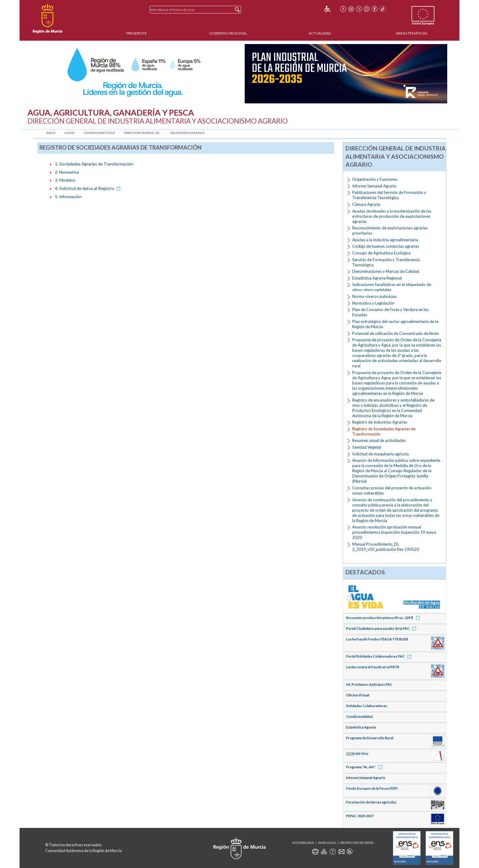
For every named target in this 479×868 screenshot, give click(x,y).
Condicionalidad (359, 716)
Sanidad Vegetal (367, 447)
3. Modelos (65, 180)
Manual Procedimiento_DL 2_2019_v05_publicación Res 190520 (386, 547)
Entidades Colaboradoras (367, 706)
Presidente (137, 33)
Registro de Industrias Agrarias (380, 422)
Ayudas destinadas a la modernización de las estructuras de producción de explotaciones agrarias (392, 216)
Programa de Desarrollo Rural (370, 738)
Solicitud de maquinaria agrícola (380, 454)
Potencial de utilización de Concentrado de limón (396, 333)
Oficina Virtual (358, 695)
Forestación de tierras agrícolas (371, 802)
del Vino (357, 754)
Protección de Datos (357, 843)
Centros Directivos (99, 133)
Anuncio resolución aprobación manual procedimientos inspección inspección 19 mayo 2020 (394, 532)
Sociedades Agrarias (187, 133)
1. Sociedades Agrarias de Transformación (94, 164)
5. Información (68, 197)
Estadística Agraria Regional (377, 278)
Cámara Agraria (366, 204)
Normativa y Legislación (373, 303)
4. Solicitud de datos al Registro (89, 188)
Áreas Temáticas (411, 33)
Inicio (51, 133)
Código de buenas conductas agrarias (386, 246)
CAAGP (69, 133)
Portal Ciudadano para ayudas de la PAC (382, 628)
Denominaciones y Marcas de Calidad (386, 271)
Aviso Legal (327, 843)
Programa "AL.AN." (365, 767)
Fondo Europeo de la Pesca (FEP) (372, 788)
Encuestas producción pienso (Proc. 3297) (384, 618)
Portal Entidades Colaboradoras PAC (380, 656)
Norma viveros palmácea (374, 296)
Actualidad (320, 33)
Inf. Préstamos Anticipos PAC (369, 684)
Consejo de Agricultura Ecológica (381, 253)
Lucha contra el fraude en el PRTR (373, 667)
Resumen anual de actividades (379, 440)
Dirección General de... (143, 133)
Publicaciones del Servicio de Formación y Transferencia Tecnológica (389, 195)
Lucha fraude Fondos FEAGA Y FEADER (377, 639)
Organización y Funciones (375, 179)
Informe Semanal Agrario (374, 186)
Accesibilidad (303, 843)
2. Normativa (67, 172)
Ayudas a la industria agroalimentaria (385, 240)
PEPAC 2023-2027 (360, 816)
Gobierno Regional (228, 33)
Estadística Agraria (361, 727)
